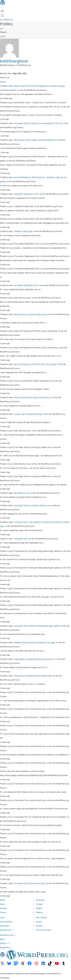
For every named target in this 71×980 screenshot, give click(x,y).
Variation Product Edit (23, 231)
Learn (2, 918)
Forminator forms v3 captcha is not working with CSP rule (38, 123)
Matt (3, 939)
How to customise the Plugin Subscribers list (32, 397)
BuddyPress (6, 948)
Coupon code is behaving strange (28, 414)
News (2, 904)
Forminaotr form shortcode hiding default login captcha (37, 626)
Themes (39, 904)
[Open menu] (2, 11)
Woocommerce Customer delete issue (30, 314)
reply (10, 103)
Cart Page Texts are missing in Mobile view (32, 505)
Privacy (3, 913)
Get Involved (41, 918)
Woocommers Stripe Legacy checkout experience (35, 140)
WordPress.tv (7, 930)
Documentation (6, 922)
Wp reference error (22, 493)
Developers (5, 926)
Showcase (40, 900)
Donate (40, 926)
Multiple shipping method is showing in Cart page (34, 643)
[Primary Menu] (2, 29)
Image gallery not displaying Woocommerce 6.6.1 (35, 659)
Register (4, 32)
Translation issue (21, 539)
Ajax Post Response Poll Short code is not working (35, 364)
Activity (3, 82)
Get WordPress (6, 20)
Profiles (6, 24)
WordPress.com (8, 935)
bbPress (4, 943)
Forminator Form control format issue (29, 883)
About (2, 900)
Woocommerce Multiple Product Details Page (33, 676)
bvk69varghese (14, 61)
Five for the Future (44, 930)
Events (39, 922)
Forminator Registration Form (26, 194)
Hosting (3, 908)
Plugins (39, 908)
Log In (3, 36)
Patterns (39, 913)
